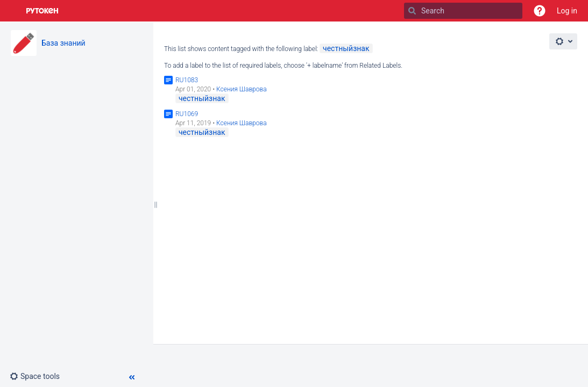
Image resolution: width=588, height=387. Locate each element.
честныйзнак (346, 48)
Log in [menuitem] (567, 11)
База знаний (63, 43)
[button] (540, 11)
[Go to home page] (42, 11)
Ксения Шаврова (242, 89)
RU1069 (187, 114)
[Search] (412, 11)
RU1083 (187, 80)
